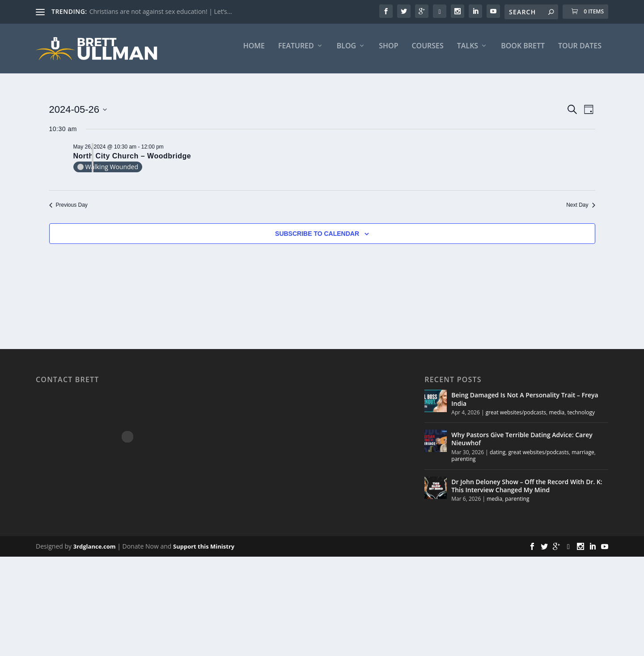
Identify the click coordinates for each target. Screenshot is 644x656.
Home (254, 52)
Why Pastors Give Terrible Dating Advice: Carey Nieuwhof (522, 445)
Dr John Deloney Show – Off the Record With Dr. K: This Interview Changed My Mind (527, 492)
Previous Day (68, 211)
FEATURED (296, 52)
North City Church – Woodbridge (132, 161)
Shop (388, 52)
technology (581, 418)
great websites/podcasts (516, 418)
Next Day (580, 211)
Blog (346, 52)
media (557, 418)
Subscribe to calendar (317, 239)
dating (498, 458)
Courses (427, 52)
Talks (468, 52)
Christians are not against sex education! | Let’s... (161, 11)
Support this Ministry (204, 552)
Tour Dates (580, 52)
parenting (463, 465)
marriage (583, 458)
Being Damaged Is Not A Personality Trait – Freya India (525, 405)
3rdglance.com (95, 552)
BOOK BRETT (523, 52)
